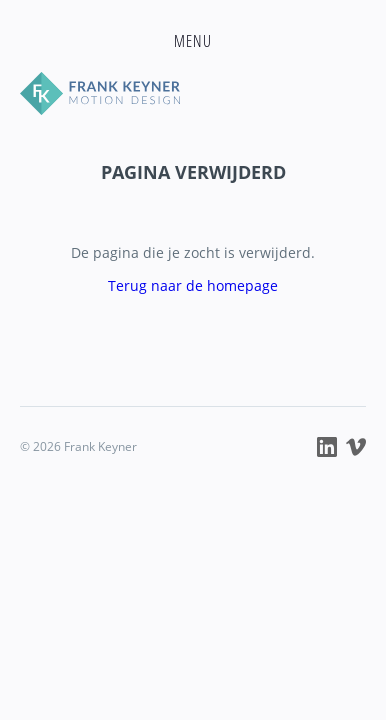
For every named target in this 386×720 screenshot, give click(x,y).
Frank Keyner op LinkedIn (327, 447)
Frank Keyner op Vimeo (356, 447)
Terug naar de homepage (193, 285)
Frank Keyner (193, 93)
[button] (193, 41)
